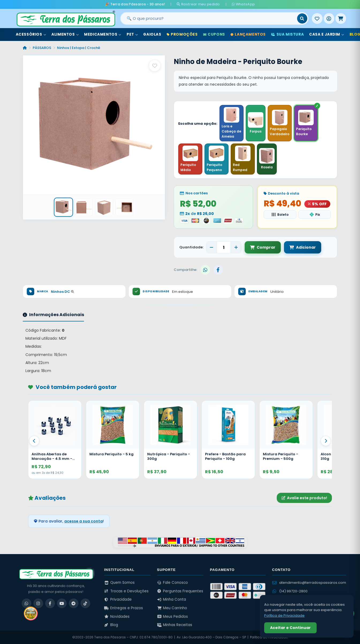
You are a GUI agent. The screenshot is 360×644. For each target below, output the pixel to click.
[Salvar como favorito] (155, 66)
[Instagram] (38, 603)
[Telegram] (74, 603)
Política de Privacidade (284, 615)
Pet (132, 34)
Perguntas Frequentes (180, 591)
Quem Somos (119, 583)
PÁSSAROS (42, 48)
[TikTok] (85, 603)
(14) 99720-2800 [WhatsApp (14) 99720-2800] (290, 591)
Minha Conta (172, 599)
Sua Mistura (287, 34)
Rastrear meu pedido (198, 4)
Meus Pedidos (173, 617)
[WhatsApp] (26, 603)
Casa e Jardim (327, 34)
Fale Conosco (173, 583)
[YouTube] (62, 603)
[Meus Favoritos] (317, 18)
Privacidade (118, 599)
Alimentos (65, 34)
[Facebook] (50, 603)
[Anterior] (34, 441)
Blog (111, 625)
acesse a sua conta (84, 521)
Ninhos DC (62, 292)
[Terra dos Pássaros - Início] (66, 18)
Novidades (117, 617)
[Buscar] (302, 18)
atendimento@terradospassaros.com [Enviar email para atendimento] (309, 583)
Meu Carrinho (172, 608)
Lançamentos (248, 34)
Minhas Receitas (175, 625)
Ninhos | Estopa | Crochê (79, 48)
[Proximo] (326, 441)
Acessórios (31, 34)
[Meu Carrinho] (341, 18)
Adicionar (303, 247)
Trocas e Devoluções (126, 591)
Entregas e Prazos (124, 608)
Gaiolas (152, 34)
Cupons (214, 34)
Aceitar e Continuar (290, 628)
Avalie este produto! (304, 498)
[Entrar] (329, 18)
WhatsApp (243, 4)
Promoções (182, 34)
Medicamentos (103, 34)
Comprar (263, 247)
